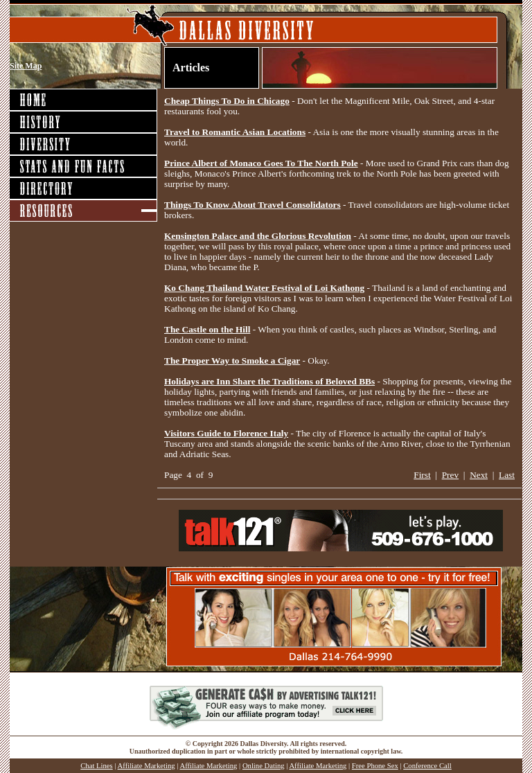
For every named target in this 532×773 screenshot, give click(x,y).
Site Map (26, 66)
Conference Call (427, 766)
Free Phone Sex (375, 766)
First (422, 475)
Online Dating (264, 766)
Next (479, 475)
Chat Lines (96, 766)
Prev (450, 475)
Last (507, 475)
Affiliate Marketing (147, 766)
